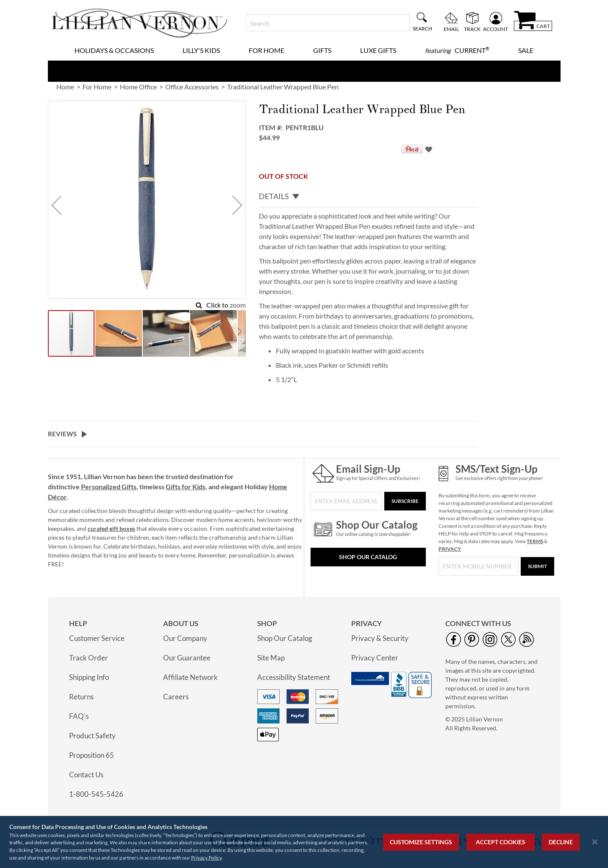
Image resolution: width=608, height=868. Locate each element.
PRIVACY (450, 549)
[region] (304, 842)
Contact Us (86, 775)
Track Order (89, 658)
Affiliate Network (190, 677)
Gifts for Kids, (186, 487)
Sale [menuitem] (526, 50)
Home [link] (65, 87)
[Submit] (537, 566)
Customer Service (97, 638)
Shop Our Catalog (368, 557)
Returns (81, 697)
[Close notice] (595, 842)
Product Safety (92, 736)
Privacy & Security (380, 638)
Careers (176, 697)
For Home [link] (97, 87)
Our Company (185, 638)
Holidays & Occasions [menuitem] (114, 50)
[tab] (369, 197)
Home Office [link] (138, 87)
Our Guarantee (187, 658)
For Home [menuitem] (267, 50)
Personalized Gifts (109, 487)
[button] (56, 205)
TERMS (535, 541)
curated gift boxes (111, 528)
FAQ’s (79, 716)
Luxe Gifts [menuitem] (378, 50)
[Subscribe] (405, 501)
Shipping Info (89, 677)
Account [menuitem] (496, 29)
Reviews (62, 434)
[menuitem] (457, 50)
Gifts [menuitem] (322, 50)
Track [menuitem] (472, 29)
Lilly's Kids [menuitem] (201, 50)
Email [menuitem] (451, 29)
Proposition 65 (92, 755)
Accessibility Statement (294, 677)
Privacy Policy (206, 858)
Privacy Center (375, 658)
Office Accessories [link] (192, 87)
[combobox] (328, 23)
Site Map (271, 658)
